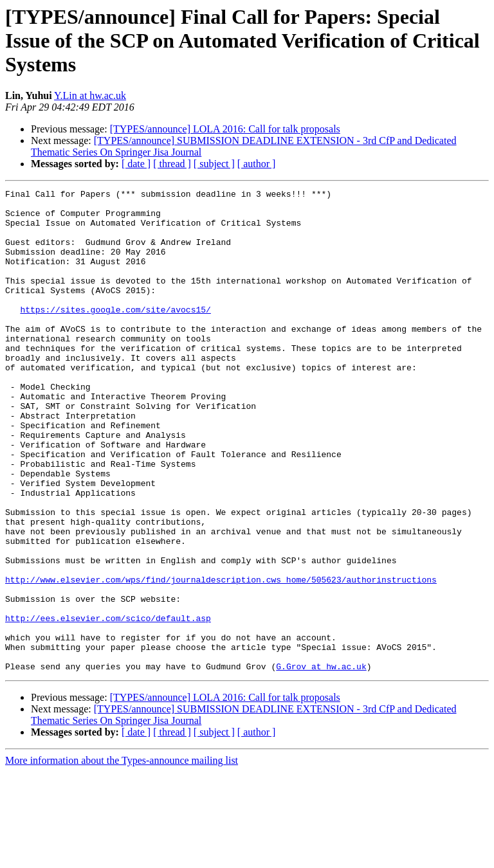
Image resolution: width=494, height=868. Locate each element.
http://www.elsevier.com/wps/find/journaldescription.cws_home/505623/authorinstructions (221, 658)
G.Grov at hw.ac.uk (321, 763)
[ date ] (136, 164)
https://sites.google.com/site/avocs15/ (115, 334)
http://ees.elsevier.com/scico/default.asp (108, 705)
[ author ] (257, 164)
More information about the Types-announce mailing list (122, 857)
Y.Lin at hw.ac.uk (90, 95)
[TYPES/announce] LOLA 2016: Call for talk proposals (225, 129)
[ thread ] (172, 164)
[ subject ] (214, 164)
